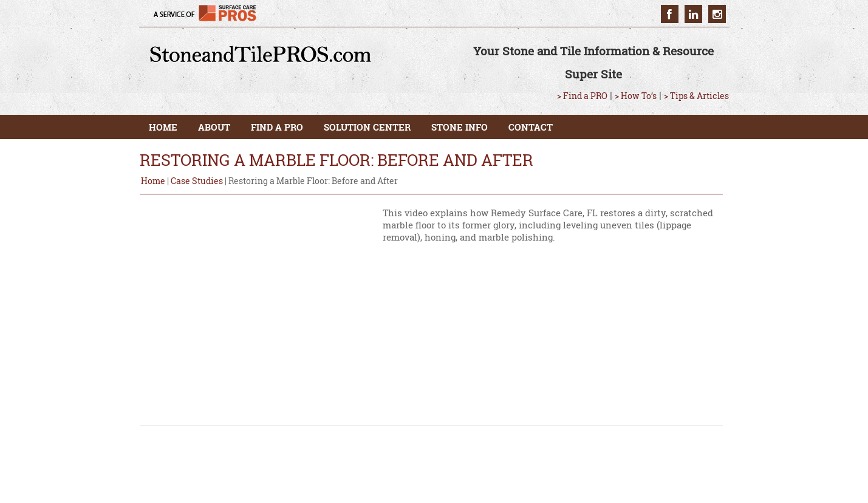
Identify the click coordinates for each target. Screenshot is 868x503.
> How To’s (636, 96)
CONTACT (531, 127)
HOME (163, 127)
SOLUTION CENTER (367, 127)
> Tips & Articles (696, 96)
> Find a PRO (582, 96)
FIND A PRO (277, 127)
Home (153, 181)
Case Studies (197, 181)
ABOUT (214, 127)
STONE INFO (460, 127)
